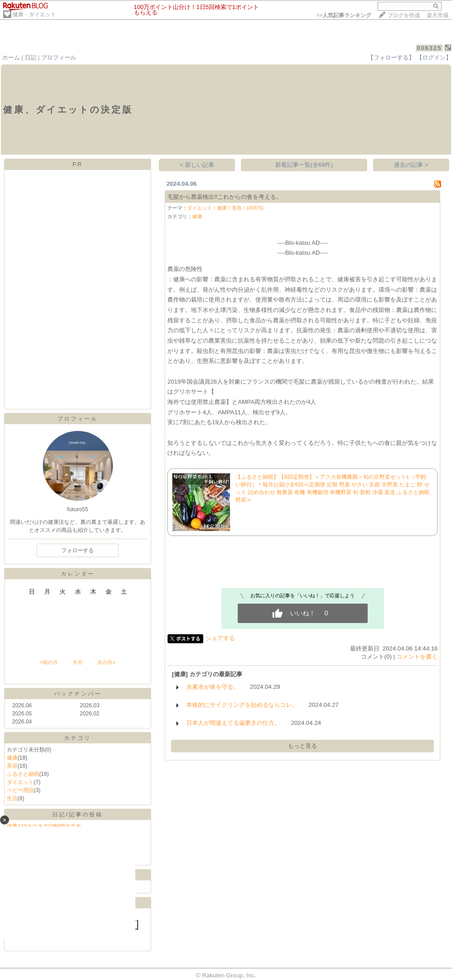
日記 (31, 57)
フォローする (78, 550)
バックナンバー (78, 694)
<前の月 (48, 662)
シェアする (220, 638)
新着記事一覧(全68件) (304, 165)
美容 (12, 766)
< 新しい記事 (197, 165)
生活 (12, 798)
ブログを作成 (404, 15)
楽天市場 (438, 15)
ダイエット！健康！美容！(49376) (225, 208)
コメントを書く (417, 657)
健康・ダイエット (34, 14)
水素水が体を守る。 (213, 687)
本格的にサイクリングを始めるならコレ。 (242, 705)
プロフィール (59, 57)
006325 (429, 48)
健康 (12, 758)
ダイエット (20, 782)
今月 (78, 662)
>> (344, 15)
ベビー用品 (20, 790)
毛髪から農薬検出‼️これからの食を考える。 (225, 197)
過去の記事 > (411, 165)
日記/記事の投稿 (77, 815)
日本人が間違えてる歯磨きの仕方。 (233, 723)
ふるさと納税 (23, 774)
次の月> (106, 662)
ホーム (11, 57)
